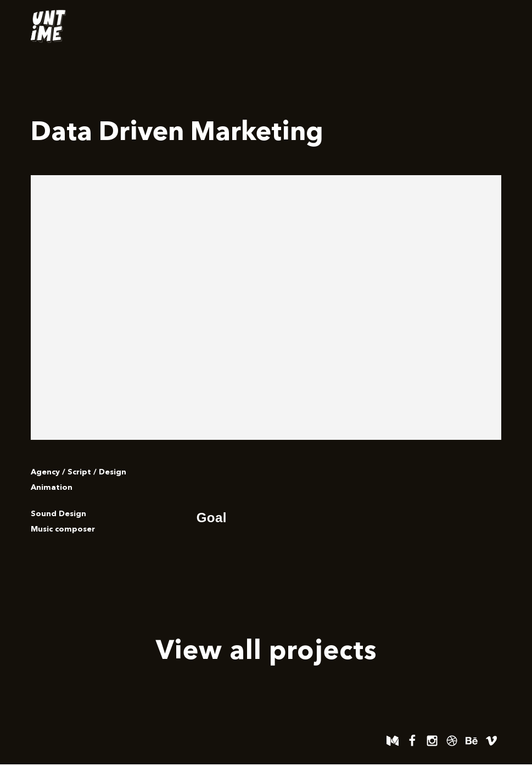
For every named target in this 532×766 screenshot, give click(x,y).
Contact (473, 26)
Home (371, 26)
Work (420, 26)
